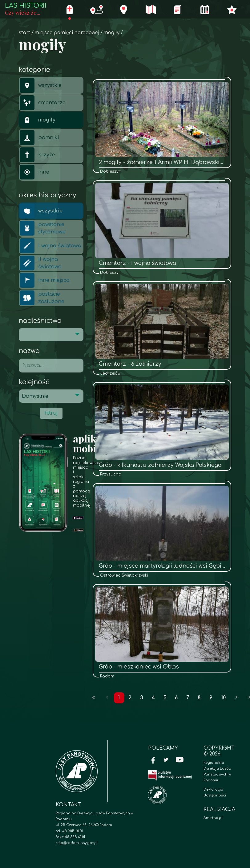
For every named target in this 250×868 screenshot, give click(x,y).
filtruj (51, 413)
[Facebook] (153, 761)
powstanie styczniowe (43, 228)
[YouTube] (180, 761)
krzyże (37, 155)
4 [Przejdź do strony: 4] (153, 698)
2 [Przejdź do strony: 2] (130, 698)
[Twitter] (166, 761)
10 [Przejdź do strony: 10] (223, 698)
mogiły (111, 33)
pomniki (39, 138)
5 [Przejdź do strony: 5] (165, 698)
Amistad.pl (213, 818)
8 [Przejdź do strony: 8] (199, 698)
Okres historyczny (47, 195)
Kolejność (34, 382)
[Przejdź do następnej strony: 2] (237, 698)
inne (34, 172)
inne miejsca (45, 280)
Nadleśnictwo (40, 321)
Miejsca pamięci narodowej (67, 33)
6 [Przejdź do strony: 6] (176, 698)
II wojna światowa (41, 263)
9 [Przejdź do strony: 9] (211, 698)
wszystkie (41, 85)
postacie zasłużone (42, 298)
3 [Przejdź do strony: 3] (142, 698)
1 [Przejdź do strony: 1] (119, 698)
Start (24, 33)
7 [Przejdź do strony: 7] (188, 698)
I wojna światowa (50, 246)
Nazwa (29, 351)
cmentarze (43, 103)
